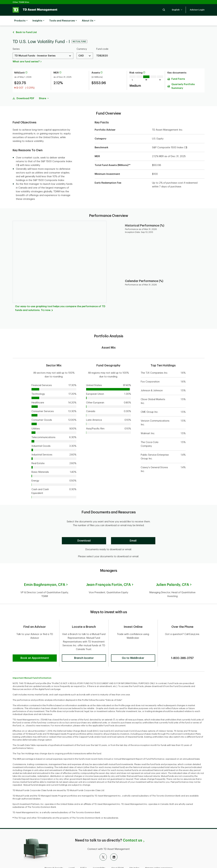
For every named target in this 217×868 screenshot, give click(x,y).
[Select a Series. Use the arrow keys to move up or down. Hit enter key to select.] (43, 48)
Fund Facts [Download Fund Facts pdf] (178, 71)
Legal (72, 857)
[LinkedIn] (114, 846)
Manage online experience (159, 857)
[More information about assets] (102, 65)
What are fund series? (26, 53)
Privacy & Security (54, 857)
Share (44, 90)
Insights (38, 21)
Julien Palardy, (173, 577)
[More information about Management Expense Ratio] (60, 65)
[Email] (133, 533)
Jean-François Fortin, (108, 577)
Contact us (132, 830)
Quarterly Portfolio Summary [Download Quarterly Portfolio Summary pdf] (183, 78)
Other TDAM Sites (21, 2)
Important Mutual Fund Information (32, 667)
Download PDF (25, 90)
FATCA (84, 857)
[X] (103, 846)
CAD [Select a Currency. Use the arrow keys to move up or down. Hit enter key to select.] (81, 48)
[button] (164, 10)
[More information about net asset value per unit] (26, 65)
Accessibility (99, 857)
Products (21, 21)
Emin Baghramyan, (45, 577)
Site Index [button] (134, 857)
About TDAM (117, 857)
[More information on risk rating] (144, 65)
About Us (89, 21)
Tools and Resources (63, 21)
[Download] (84, 533)
